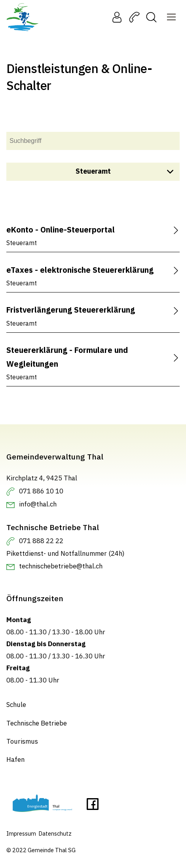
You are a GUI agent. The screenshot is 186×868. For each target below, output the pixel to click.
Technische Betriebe (37, 723)
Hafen (15, 760)
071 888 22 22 (41, 541)
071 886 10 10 (41, 491)
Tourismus (22, 741)
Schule (16, 705)
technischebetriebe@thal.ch (61, 566)
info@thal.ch (38, 504)
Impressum (21, 833)
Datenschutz (55, 833)
